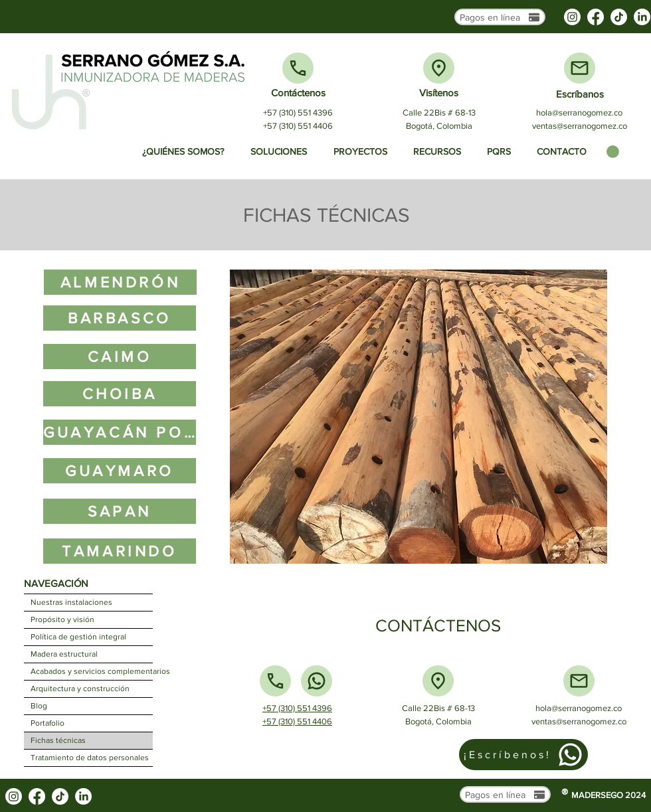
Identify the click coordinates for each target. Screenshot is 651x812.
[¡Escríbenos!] (523, 755)
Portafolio (47, 723)
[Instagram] (572, 17)
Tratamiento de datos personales (90, 758)
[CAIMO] (120, 357)
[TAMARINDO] (120, 551)
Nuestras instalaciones (71, 602)
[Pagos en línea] (500, 17)
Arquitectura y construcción (80, 689)
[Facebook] (596, 17)
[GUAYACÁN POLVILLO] (120, 432)
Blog (39, 706)
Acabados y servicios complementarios (92, 671)
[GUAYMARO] (120, 471)
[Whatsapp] (317, 681)
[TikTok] (619, 17)
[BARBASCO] (120, 318)
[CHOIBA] (120, 394)
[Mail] (580, 68)
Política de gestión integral (78, 637)
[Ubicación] (439, 68)
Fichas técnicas (58, 740)
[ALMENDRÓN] (120, 282)
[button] (613, 152)
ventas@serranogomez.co (580, 126)
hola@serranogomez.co (579, 113)
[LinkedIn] (642, 17)
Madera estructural (64, 654)
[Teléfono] (298, 68)
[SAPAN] (120, 511)
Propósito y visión (62, 619)
